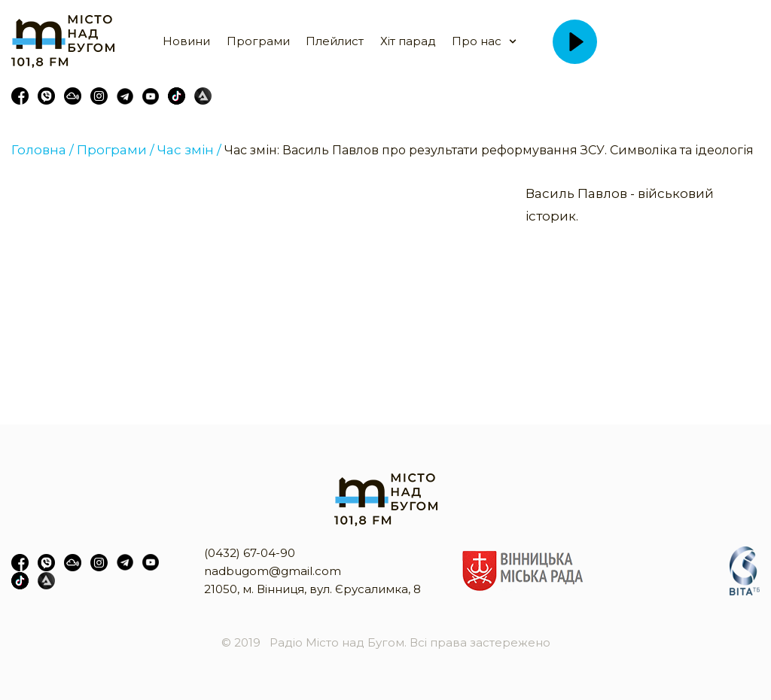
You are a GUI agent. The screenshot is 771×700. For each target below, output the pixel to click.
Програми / (116, 150)
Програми (258, 41)
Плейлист (335, 41)
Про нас (477, 41)
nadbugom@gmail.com (273, 571)
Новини (186, 41)
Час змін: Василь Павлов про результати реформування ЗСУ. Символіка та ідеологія (489, 150)
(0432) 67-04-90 (250, 553)
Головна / (43, 150)
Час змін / (189, 150)
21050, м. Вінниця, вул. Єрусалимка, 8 (312, 589)
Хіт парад (408, 41)
